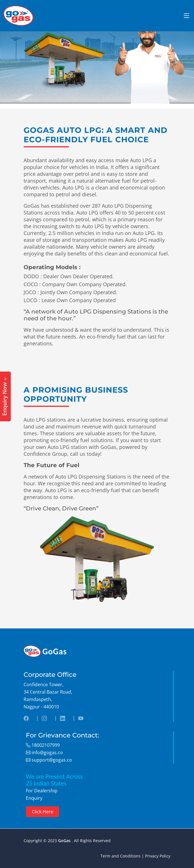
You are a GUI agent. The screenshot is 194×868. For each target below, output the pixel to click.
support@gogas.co (51, 760)
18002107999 (45, 745)
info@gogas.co (47, 752)
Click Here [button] (43, 812)
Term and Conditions (120, 856)
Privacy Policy (158, 856)
